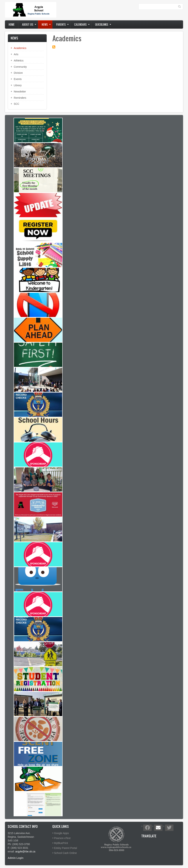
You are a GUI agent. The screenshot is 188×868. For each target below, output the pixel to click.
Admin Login (16, 858)
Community (20, 67)
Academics (20, 48)
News (45, 24)
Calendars (80, 24)
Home (12, 24)
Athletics (19, 61)
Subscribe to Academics (54, 47)
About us (28, 24)
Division (18, 73)
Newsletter (20, 92)
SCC (17, 104)
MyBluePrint (61, 843)
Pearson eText (62, 838)
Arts (16, 54)
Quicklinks (102, 24)
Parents (61, 24)
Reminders (20, 98)
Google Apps (62, 833)
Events (18, 79)
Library (18, 85)
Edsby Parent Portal (66, 848)
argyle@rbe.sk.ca (25, 851)
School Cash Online (66, 853)
